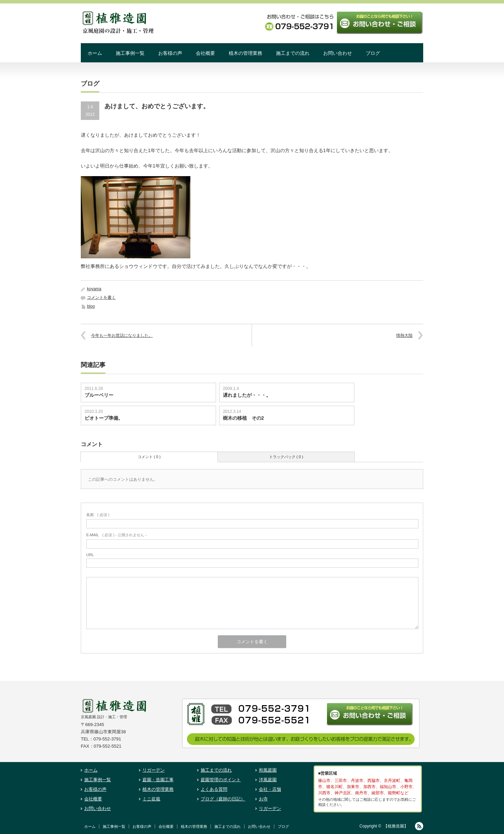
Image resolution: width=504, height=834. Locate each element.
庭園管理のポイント (221, 780)
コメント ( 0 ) (149, 457)
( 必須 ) (98, 515)
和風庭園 (268, 770)
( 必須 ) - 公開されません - (116, 535)
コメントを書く (101, 297)
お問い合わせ (338, 53)
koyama (94, 289)
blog (91, 306)
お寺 (263, 799)
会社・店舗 (270, 789)
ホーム (95, 53)
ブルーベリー (99, 395)
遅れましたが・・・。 (247, 395)
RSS (419, 826)
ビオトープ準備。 (104, 418)
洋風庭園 (268, 780)
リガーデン (154, 770)
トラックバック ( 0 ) (286, 457)
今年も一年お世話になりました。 (122, 335)
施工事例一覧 (130, 53)
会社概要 (205, 53)
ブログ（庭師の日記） (223, 799)
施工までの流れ (293, 53)
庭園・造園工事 (158, 780)
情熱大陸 (404, 335)
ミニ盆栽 (151, 799)
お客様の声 (170, 53)
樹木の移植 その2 (243, 418)
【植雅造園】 (396, 826)
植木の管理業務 (245, 53)
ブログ (373, 53)
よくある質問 (214, 789)
